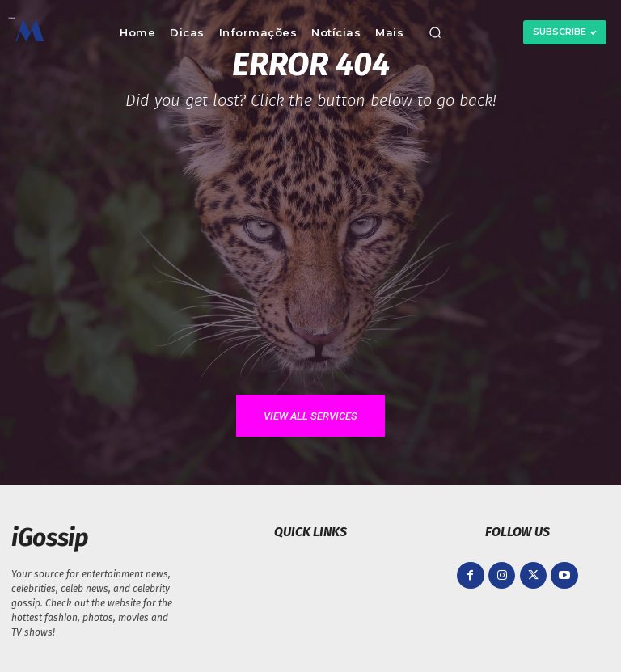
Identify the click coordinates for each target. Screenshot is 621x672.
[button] (435, 32)
